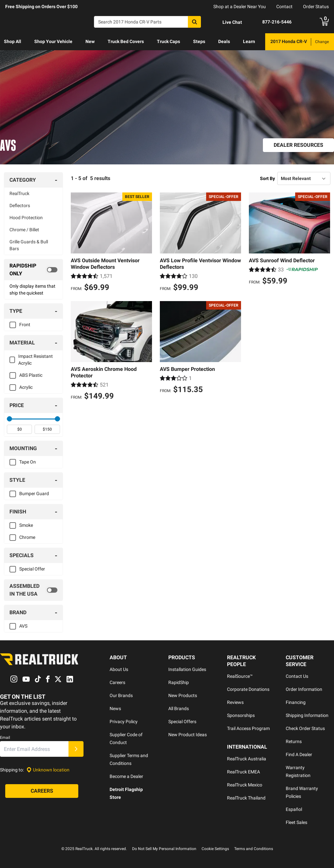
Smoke (26, 525)
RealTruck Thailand (246, 798)
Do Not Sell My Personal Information (164, 849)
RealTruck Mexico (245, 785)
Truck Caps (168, 41)
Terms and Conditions (254, 849)
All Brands (179, 708)
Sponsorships (241, 715)
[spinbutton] (19, 429)
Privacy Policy (124, 722)
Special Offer (32, 569)
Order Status (316, 7)
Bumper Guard (34, 494)
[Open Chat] (227, 22)
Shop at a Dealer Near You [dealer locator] (240, 7)
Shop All (13, 41)
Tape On (28, 462)
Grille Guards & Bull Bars (29, 245)
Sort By (267, 178)
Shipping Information (307, 715)
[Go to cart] (324, 22)
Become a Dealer (126, 776)
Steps (199, 41)
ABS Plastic (31, 375)
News (115, 708)
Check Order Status (305, 728)
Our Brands (121, 695)
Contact (284, 7)
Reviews (235, 702)
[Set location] (48, 770)
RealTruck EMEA (243, 772)
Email (5, 738)
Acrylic (26, 387)
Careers (117, 682)
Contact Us (297, 676)
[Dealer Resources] (298, 145)
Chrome (27, 537)
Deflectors (20, 206)
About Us (119, 669)
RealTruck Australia (247, 759)
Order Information (304, 689)
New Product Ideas (188, 735)
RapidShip (179, 682)
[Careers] (42, 791)
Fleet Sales (296, 822)
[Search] (147, 22)
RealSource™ (240, 676)
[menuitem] (13, 42)
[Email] (34, 749)
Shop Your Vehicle (53, 41)
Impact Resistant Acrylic (36, 360)
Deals (224, 41)
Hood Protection (26, 218)
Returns (294, 741)
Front (25, 325)
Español (294, 809)
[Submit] (76, 749)
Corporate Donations (248, 689)
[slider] (9, 419)
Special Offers (182, 722)
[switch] (33, 270)
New (90, 41)
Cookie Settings (215, 849)
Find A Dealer (299, 754)
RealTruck (19, 193)
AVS (23, 626)
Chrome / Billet (24, 230)
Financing (296, 702)
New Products (183, 695)
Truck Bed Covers (126, 41)
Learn (249, 41)
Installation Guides (187, 669)
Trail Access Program (248, 728)
